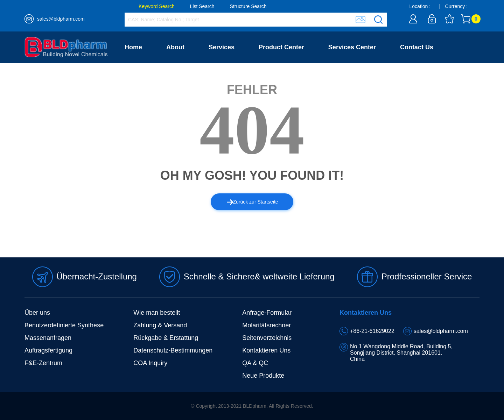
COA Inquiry (150, 363)
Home (133, 47)
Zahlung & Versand (160, 325)
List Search (202, 6)
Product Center (281, 47)
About (175, 47)
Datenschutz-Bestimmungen (173, 350)
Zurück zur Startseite (253, 202)
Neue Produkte (263, 376)
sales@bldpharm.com (61, 19)
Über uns (37, 313)
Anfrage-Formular (267, 313)
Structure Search (248, 6)
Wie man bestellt (157, 313)
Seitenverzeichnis (267, 338)
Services (222, 47)
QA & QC (255, 363)
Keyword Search (157, 6)
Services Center (352, 47)
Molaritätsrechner (267, 325)
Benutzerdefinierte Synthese (64, 325)
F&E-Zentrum (43, 363)
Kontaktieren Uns (266, 350)
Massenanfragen (48, 338)
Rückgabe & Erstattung (166, 338)
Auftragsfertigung (48, 350)
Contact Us (417, 47)
